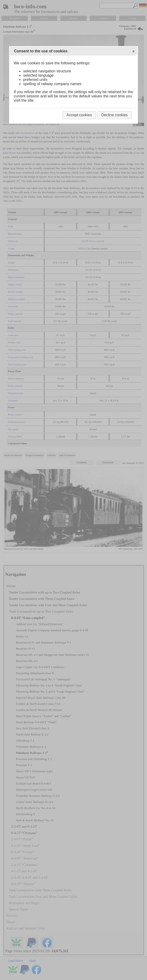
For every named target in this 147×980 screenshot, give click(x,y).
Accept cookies (79, 115)
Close (133, 51)
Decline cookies (115, 115)
